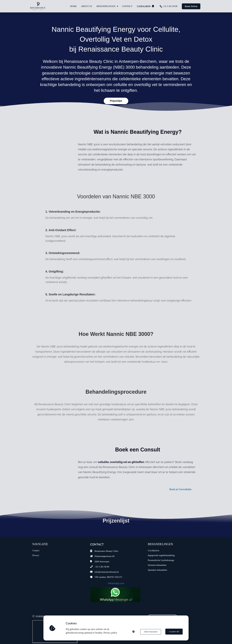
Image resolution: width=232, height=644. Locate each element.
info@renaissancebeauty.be (107, 566)
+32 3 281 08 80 (102, 561)
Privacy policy (111, 633)
